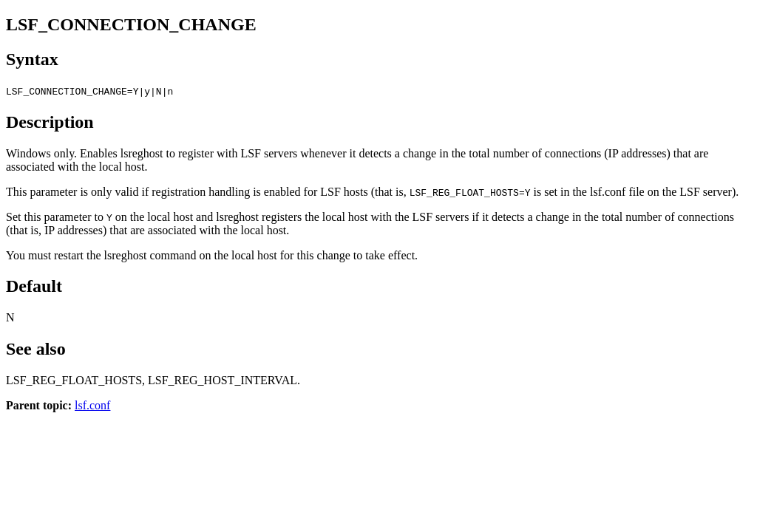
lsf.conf (92, 405)
